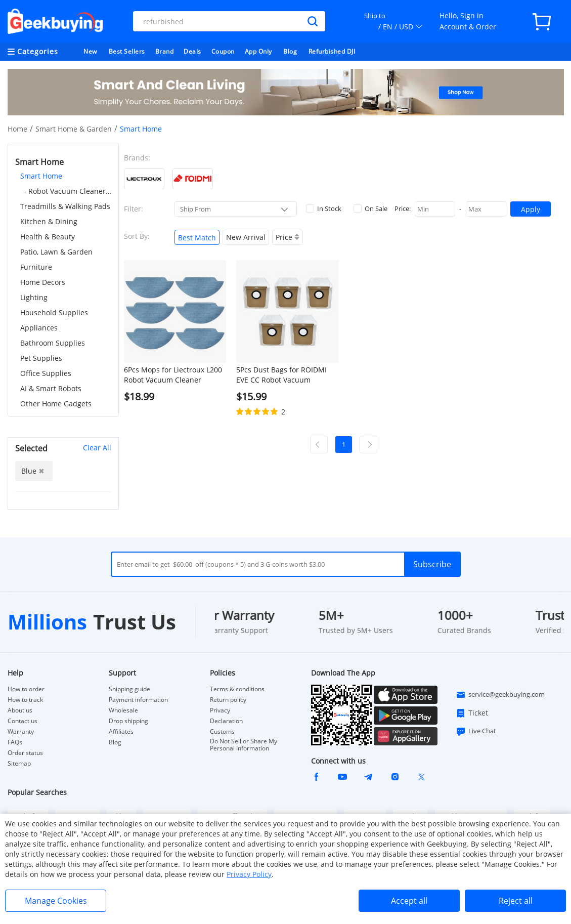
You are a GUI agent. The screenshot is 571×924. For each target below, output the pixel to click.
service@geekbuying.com (500, 695)
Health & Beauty (48, 237)
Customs (222, 732)
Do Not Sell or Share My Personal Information (244, 745)
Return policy (228, 700)
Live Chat (476, 731)
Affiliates (121, 732)
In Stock (324, 208)
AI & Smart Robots (51, 388)
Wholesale (123, 710)
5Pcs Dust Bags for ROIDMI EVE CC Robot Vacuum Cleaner (281, 375)
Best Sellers (127, 51)
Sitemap (19, 763)
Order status (25, 753)
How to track (25, 700)
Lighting (34, 297)
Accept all (409, 901)
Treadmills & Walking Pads (65, 206)
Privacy (220, 710)
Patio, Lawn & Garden (56, 252)
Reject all (516, 901)
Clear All (97, 448)
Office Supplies (46, 373)
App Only (258, 51)
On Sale (370, 208)
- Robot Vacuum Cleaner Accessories (68, 191)
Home (17, 129)
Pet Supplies (41, 358)
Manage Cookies (56, 901)
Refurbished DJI (332, 51)
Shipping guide (129, 689)
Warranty (21, 732)
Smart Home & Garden (74, 129)
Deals (192, 51)
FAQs (15, 742)
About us (20, 710)
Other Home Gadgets (56, 404)
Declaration (226, 721)
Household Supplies (54, 312)
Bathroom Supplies (53, 343)
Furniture (36, 267)
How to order (26, 689)
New (90, 51)
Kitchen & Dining (49, 221)
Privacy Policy (249, 874)
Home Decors (43, 282)
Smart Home (41, 176)
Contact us (23, 721)
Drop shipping (128, 721)
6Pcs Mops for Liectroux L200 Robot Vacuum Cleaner (173, 375)
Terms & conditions (237, 689)
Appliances (39, 328)
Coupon (223, 51)
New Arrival (246, 237)
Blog (290, 51)
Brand (165, 51)
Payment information (138, 700)
